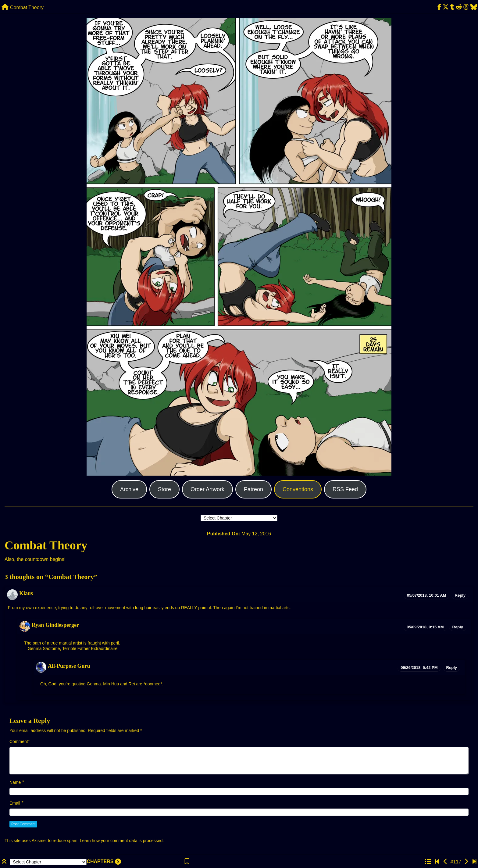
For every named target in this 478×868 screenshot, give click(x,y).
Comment (19, 741)
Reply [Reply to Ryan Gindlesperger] (458, 627)
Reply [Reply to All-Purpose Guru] (452, 668)
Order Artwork (207, 489)
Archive (129, 489)
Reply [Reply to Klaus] (460, 595)
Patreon (253, 489)
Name (15, 782)
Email (15, 803)
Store (164, 489)
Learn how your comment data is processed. (122, 841)
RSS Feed (345, 489)
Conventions (298, 489)
